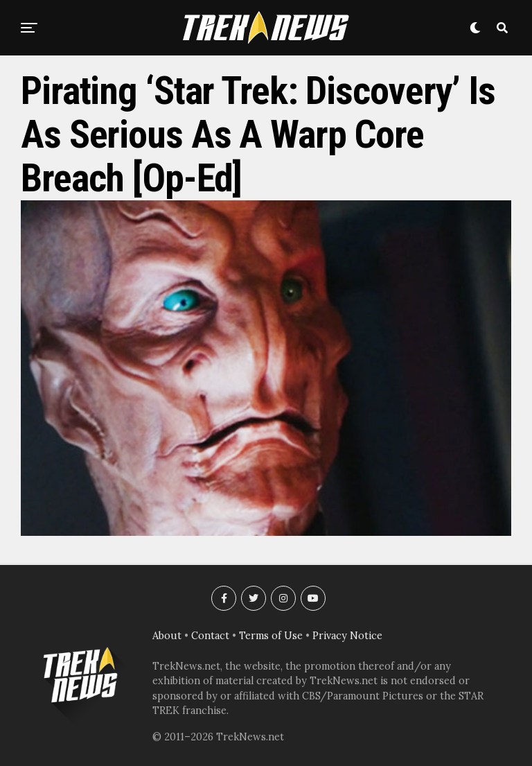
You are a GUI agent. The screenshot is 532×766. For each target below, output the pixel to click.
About (167, 636)
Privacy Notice (347, 636)
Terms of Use (271, 636)
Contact (210, 636)
